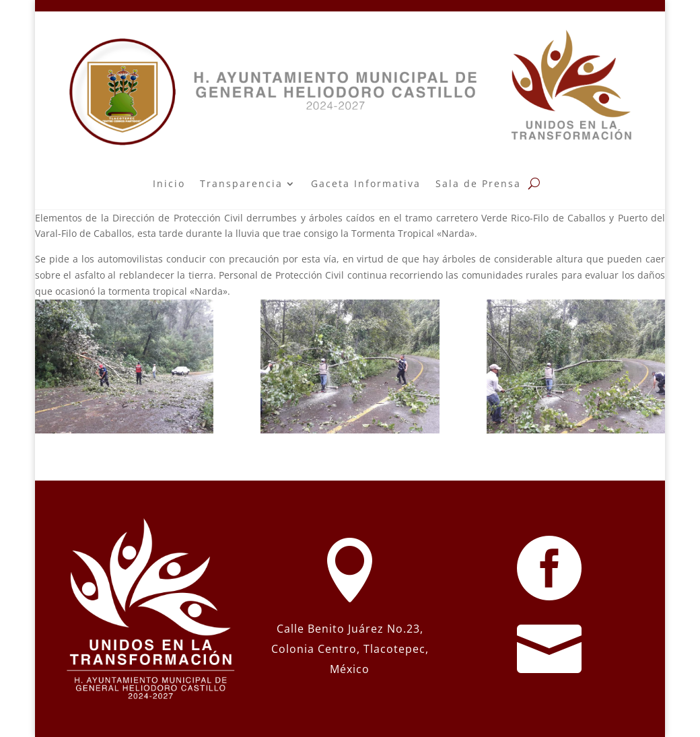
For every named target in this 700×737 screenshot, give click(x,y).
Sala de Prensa (478, 183)
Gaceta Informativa (366, 183)
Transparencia (241, 183)
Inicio (169, 183)
